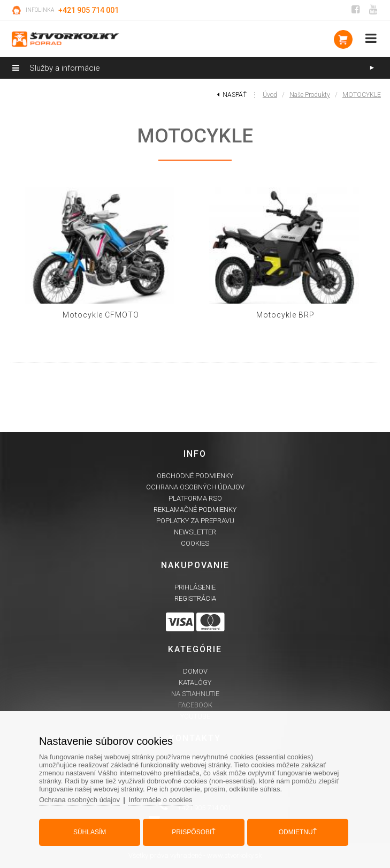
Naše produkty (310, 95)
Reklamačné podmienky (195, 510)
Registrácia (195, 598)
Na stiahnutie (195, 694)
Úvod (270, 95)
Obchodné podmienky (195, 476)
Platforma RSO (195, 498)
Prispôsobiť (193, 832)
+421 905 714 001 (89, 10)
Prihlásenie (195, 587)
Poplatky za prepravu (195, 521)
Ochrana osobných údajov (195, 487)
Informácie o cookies (160, 800)
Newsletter (195, 532)
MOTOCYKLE (362, 95)
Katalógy (195, 682)
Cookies (195, 543)
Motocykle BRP (285, 315)
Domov (195, 671)
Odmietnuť (298, 832)
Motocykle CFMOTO (101, 315)
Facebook (195, 705)
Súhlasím (90, 832)
